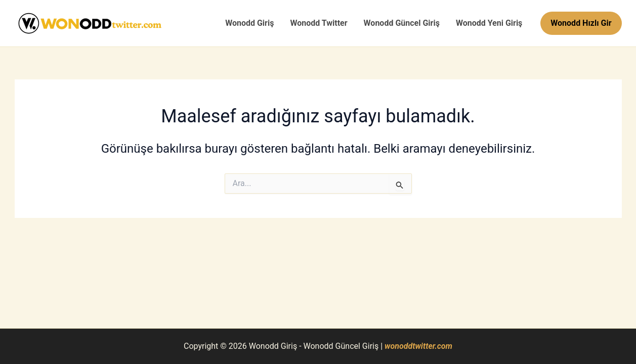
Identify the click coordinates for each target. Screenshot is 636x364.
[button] (581, 23)
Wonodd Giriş (249, 23)
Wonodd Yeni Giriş (489, 23)
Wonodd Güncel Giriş (402, 23)
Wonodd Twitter (319, 23)
